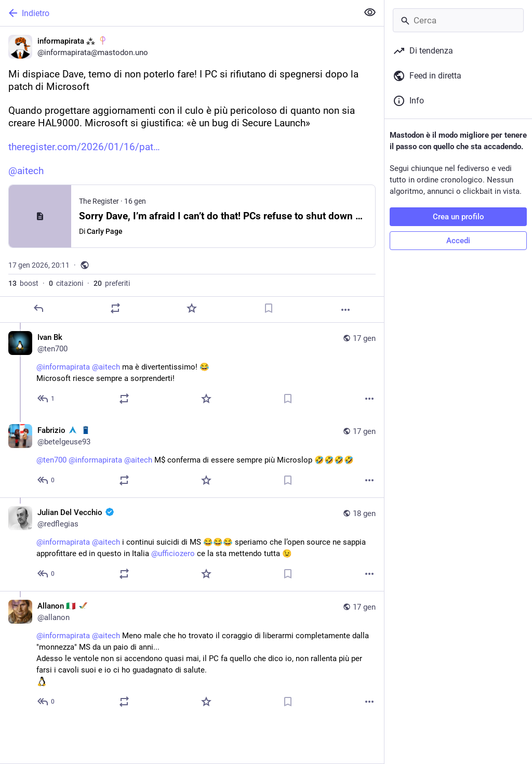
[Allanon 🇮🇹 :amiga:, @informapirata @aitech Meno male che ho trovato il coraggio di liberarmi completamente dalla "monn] (192, 655)
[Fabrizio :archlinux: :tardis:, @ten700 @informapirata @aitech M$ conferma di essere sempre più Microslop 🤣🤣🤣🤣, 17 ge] (192, 457)
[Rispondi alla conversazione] (46, 399)
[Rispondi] (38, 308)
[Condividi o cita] (115, 308)
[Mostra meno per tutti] (370, 12)
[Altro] (345, 310)
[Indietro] (178, 13)
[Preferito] (192, 308)
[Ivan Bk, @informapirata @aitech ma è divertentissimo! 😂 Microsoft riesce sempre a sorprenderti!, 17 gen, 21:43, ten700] (192, 369)
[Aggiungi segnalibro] (269, 308)
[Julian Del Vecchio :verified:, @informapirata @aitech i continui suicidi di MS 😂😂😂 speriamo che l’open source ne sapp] (192, 544)
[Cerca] (458, 20)
